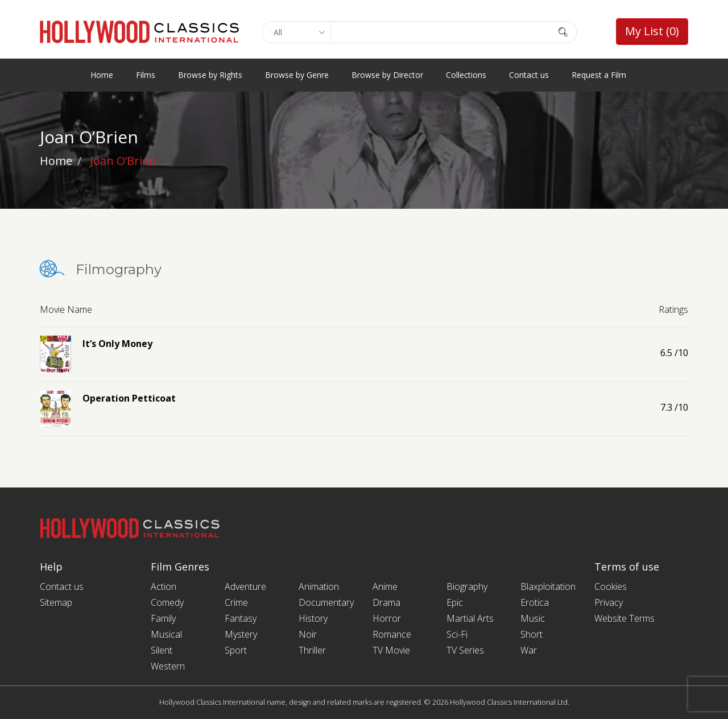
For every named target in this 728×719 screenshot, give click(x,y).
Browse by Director (387, 75)
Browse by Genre (297, 75)
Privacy (609, 602)
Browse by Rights (210, 75)
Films (146, 75)
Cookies (611, 586)
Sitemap (56, 602)
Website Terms (624, 618)
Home (102, 75)
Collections (466, 75)
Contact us (529, 75)
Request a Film (599, 75)
